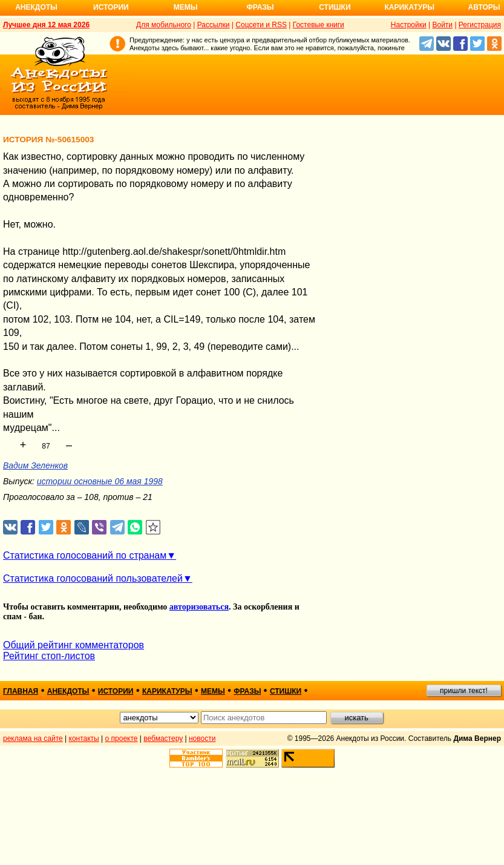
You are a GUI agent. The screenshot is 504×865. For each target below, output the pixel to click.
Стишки (335, 7)
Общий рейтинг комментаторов (74, 645)
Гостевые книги (319, 25)
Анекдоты (36, 7)
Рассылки (214, 25)
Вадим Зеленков (35, 465)
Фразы (260, 7)
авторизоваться (199, 607)
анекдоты (68, 691)
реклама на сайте (33, 738)
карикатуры (167, 691)
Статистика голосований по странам (85, 555)
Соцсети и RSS (261, 25)
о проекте (122, 738)
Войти (442, 25)
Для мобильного (164, 25)
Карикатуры (409, 7)
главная (21, 691)
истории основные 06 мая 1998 (100, 481)
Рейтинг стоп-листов (49, 656)
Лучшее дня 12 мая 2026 (46, 25)
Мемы (186, 7)
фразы (247, 691)
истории (116, 691)
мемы (213, 691)
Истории (111, 7)
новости (202, 738)
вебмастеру (163, 738)
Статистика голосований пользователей (93, 578)
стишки (286, 691)
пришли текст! (464, 691)
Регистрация (480, 25)
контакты (84, 738)
